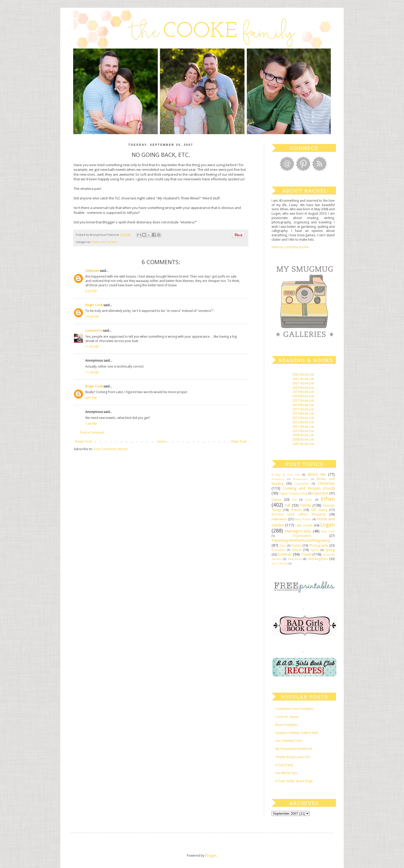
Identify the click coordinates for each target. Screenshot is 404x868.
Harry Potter (303, 519)
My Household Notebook (294, 749)
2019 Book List (303, 392)
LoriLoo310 (94, 331)
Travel (306, 554)
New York (328, 531)
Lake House (304, 525)
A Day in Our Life (286, 474)
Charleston (302, 484)
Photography (319, 545)
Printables (278, 550)
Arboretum (278, 479)
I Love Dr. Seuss (287, 717)
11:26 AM (92, 372)
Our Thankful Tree (289, 741)
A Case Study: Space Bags (294, 781)
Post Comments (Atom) (110, 449)
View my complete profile (290, 247)
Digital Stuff (320, 493)
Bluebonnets (300, 479)
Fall (288, 505)
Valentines (295, 559)
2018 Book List (303, 396)
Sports (315, 550)
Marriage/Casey (298, 531)
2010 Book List (303, 431)
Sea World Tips (286, 773)
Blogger (211, 855)
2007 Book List (303, 444)
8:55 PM (91, 291)
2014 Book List (303, 413)
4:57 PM (91, 398)
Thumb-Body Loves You (293, 757)
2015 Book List (303, 409)
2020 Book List (303, 388)
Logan (327, 525)
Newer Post (83, 441)
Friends (296, 510)
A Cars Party (284, 765)
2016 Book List (303, 405)
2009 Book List (303, 435)
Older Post (239, 441)
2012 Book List (303, 422)
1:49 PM (91, 424)
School (297, 550)
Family (306, 505)
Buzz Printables (287, 725)
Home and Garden (104, 242)
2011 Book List (303, 427)
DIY (294, 500)
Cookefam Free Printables (294, 709)
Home (161, 441)
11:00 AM (92, 347)
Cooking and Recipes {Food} (309, 488)
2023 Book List (303, 374)
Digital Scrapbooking (293, 493)
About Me (317, 474)
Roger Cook (94, 305)
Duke (309, 500)
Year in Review (280, 563)
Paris (283, 545)
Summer (285, 554)
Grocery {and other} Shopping (298, 514)
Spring (330, 550)
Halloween (279, 519)
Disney (276, 500)
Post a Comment (92, 432)
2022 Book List (303, 379)
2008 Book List (303, 439)
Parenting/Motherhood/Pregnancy (301, 540)
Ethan (328, 499)
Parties (296, 545)
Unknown (92, 271)
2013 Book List (303, 418)
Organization (302, 536)
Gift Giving (319, 510)
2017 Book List (303, 400)
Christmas (326, 483)
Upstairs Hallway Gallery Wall (297, 733)
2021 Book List (303, 383)
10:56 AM (92, 317)
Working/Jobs (318, 559)
